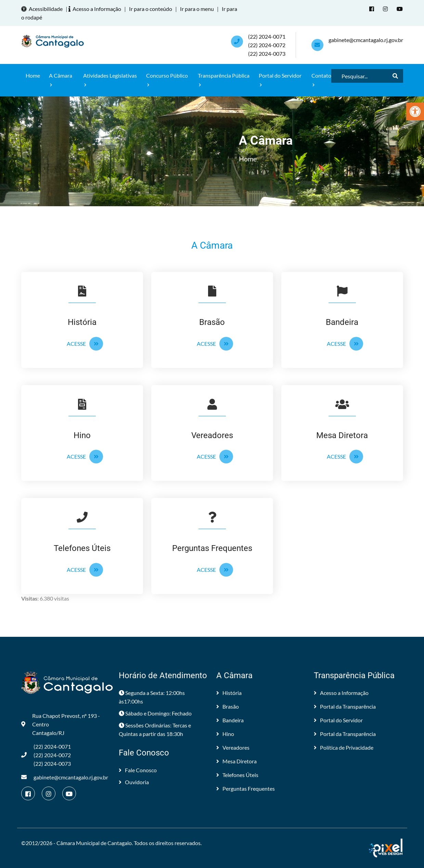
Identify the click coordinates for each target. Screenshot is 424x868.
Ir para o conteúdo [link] (151, 9)
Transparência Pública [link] (224, 80)
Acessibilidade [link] (43, 9)
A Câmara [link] (61, 80)
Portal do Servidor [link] (280, 80)
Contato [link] (321, 80)
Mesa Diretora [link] (236, 761)
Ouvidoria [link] (134, 782)
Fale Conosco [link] (138, 770)
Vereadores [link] (233, 747)
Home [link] (33, 75)
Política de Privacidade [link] (344, 747)
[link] (415, 111)
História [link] (229, 693)
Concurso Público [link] (167, 80)
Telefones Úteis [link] (237, 775)
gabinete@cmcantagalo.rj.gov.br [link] (366, 40)
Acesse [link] (85, 344)
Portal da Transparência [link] (345, 706)
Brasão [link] (228, 706)
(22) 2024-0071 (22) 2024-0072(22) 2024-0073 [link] (267, 45)
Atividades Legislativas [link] (110, 80)
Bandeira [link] (230, 720)
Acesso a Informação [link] (96, 9)
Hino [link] (225, 734)
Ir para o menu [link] (197, 9)
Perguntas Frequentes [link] (246, 788)
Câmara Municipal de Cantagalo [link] (94, 843)
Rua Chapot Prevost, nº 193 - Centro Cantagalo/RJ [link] (61, 724)
